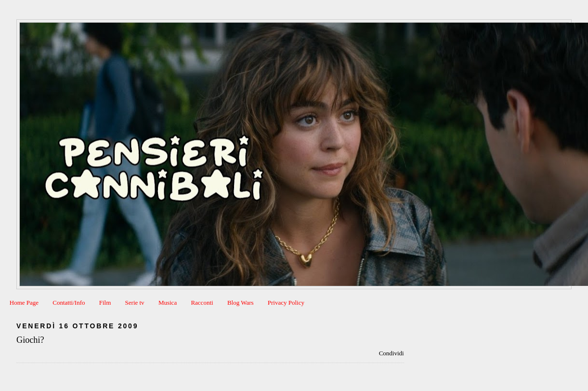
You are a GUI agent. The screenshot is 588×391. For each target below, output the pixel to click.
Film (105, 303)
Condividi (392, 353)
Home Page (24, 303)
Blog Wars (241, 303)
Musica (168, 303)
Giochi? (30, 340)
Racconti (202, 303)
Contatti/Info (69, 303)
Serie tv (135, 303)
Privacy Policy (286, 303)
